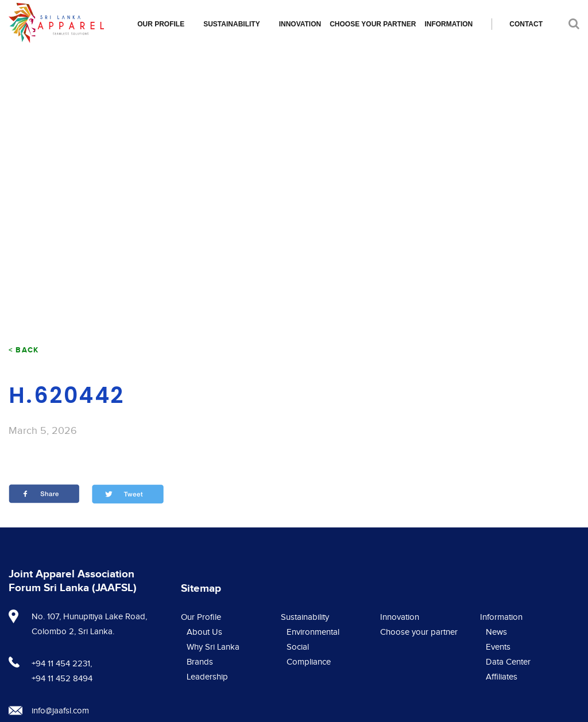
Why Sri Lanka (213, 647)
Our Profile (161, 24)
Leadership (207, 677)
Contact (526, 24)
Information (448, 24)
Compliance (309, 662)
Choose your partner (373, 24)
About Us (204, 632)
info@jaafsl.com (60, 711)
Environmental (313, 632)
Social (298, 647)
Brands (200, 662)
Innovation (300, 24)
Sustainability (231, 24)
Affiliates (502, 677)
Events (498, 647)
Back (27, 350)
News (496, 632)
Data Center (508, 662)
